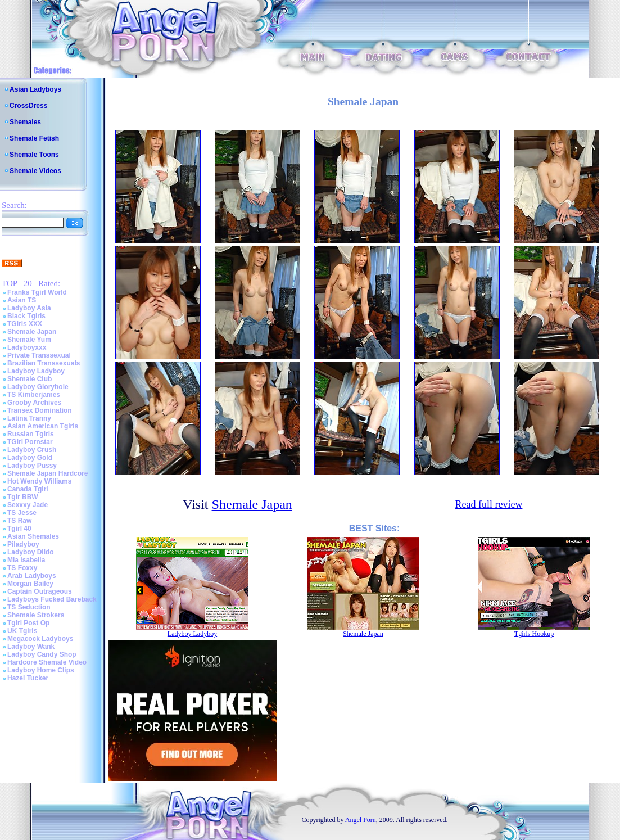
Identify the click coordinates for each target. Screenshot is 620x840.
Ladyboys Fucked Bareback (52, 599)
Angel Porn (361, 820)
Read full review (488, 504)
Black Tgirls (26, 316)
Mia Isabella (26, 560)
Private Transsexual (39, 355)
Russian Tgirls (31, 434)
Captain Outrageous (40, 591)
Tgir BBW (23, 497)
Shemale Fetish (34, 138)
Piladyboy (23, 544)
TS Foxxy (22, 568)
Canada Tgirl (28, 489)
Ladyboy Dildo (31, 552)
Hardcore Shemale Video (47, 662)
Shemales (25, 122)
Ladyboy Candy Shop (42, 654)
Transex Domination (40, 410)
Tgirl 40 (19, 529)
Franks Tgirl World (37, 292)
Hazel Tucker (28, 678)
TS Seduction (29, 607)
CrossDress (28, 106)
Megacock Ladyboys (40, 639)
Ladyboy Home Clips (41, 670)
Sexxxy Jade (28, 505)
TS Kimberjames (34, 395)
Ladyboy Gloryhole (38, 387)
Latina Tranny (29, 418)
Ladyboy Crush (32, 450)
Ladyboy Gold (30, 458)
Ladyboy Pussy (32, 466)
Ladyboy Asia (29, 308)
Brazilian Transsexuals (44, 363)
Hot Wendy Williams (39, 481)
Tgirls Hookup (534, 634)
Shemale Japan (32, 332)
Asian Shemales (33, 536)
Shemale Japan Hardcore (47, 473)
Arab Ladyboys (32, 576)
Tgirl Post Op (28, 623)
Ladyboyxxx (27, 347)
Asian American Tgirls (43, 426)
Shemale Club (30, 379)
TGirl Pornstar (30, 442)
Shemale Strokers (36, 615)
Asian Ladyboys (35, 89)
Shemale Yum (29, 340)
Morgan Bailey (30, 584)
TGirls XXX (25, 324)
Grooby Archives (34, 403)
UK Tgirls (22, 631)
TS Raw (19, 521)
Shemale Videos (35, 171)
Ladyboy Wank (31, 647)
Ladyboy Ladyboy (36, 371)
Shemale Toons (34, 155)
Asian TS (22, 300)
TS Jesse (22, 513)
